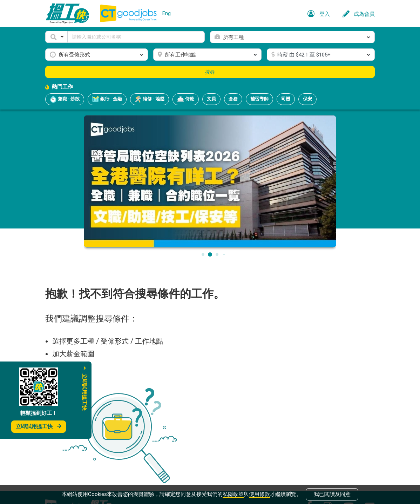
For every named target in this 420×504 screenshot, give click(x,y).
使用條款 (259, 494)
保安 (307, 99)
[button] (56, 37)
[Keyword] (136, 37)
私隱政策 (233, 494)
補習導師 (259, 99)
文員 (211, 99)
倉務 (233, 99)
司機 (286, 99)
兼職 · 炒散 (65, 99)
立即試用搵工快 (39, 426)
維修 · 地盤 (150, 99)
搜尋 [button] (210, 72)
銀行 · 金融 (107, 99)
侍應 (186, 99)
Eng (167, 13)
